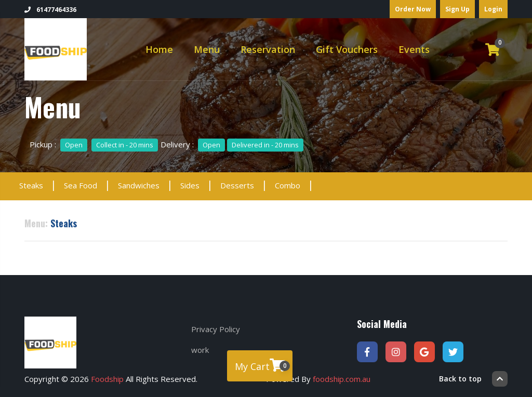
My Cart (262, 365)
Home (159, 49)
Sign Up (457, 9)
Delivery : (232, 144)
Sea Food (81, 185)
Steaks (31, 185)
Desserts (237, 185)
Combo (288, 185)
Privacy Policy (216, 329)
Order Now (413, 9)
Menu (207, 49)
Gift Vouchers (347, 49)
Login (493, 9)
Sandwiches (139, 185)
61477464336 (50, 10)
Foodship (107, 379)
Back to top (473, 379)
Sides (190, 185)
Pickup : (94, 144)
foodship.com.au (342, 379)
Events (414, 49)
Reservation (268, 49)
